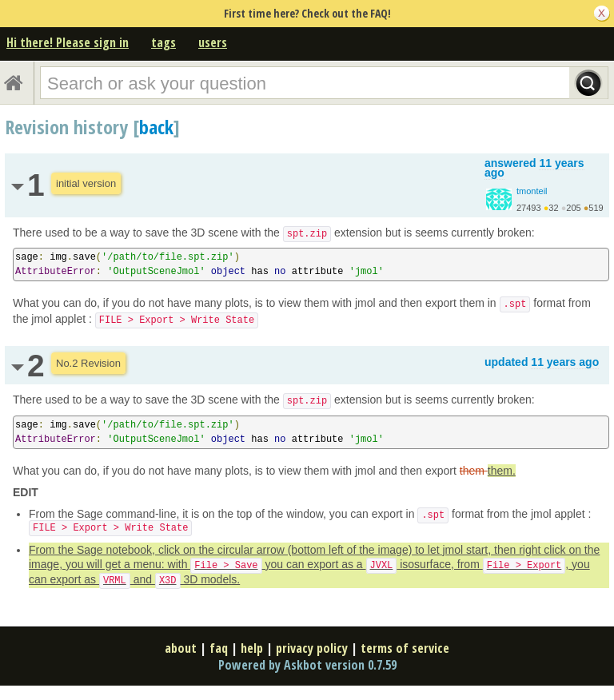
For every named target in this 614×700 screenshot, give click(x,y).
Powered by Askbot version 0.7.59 (307, 665)
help (252, 648)
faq (219, 648)
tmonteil (532, 191)
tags (163, 42)
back (156, 127)
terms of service (405, 648)
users (213, 42)
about (181, 648)
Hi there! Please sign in (68, 42)
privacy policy (312, 648)
